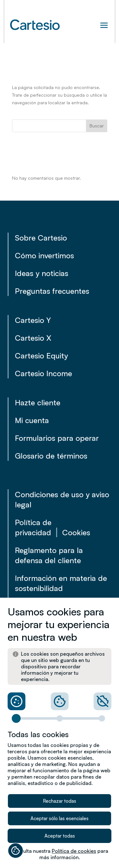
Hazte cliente (38, 402)
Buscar (97, 126)
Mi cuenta (32, 420)
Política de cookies (74, 851)
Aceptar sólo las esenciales (60, 818)
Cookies (76, 532)
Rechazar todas (60, 801)
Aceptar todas (60, 836)
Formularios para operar (57, 438)
